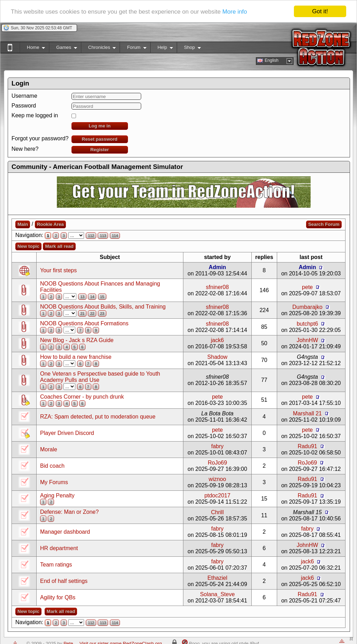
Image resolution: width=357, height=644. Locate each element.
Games (63, 49)
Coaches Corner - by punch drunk (82, 397)
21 (82, 313)
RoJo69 (217, 463)
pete (307, 287)
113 (103, 236)
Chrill (217, 512)
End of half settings (64, 581)
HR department (59, 548)
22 (92, 313)
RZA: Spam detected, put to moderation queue (98, 417)
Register (100, 150)
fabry (218, 446)
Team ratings (56, 565)
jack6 (217, 340)
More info (235, 12)
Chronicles (98, 49)
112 (91, 236)
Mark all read (59, 246)
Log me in (100, 126)
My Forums (54, 482)
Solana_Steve (218, 594)
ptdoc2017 (217, 495)
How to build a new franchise (76, 357)
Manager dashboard (65, 532)
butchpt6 (307, 323)
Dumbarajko (307, 307)
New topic (28, 246)
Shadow (218, 357)
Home (32, 49)
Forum (133, 49)
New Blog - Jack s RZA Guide (77, 340)
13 (82, 297)
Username (24, 96)
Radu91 (307, 446)
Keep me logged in (35, 115)
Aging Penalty (57, 495)
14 (92, 297)
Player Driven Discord (67, 433)
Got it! (320, 11)
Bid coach (52, 466)
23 (102, 313)
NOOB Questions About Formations (84, 323)
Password (24, 106)
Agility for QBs (58, 597)
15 (102, 297)
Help (162, 49)
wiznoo (218, 479)
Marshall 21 (307, 413)
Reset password (100, 139)
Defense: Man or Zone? (69, 512)
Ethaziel (217, 578)
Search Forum (324, 224)
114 (115, 236)
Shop (189, 49)
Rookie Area (50, 224)
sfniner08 (218, 287)
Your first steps (58, 270)
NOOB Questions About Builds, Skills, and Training (103, 307)
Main (23, 224)
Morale (49, 449)
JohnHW (307, 340)
